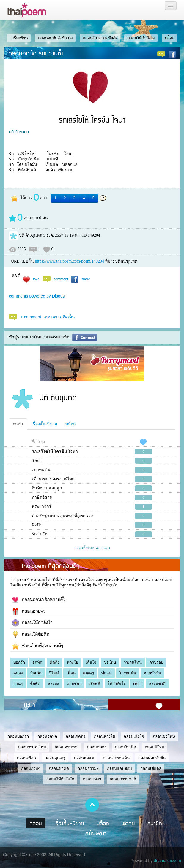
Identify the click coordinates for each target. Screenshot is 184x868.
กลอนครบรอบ (67, 747)
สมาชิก (155, 823)
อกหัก (37, 662)
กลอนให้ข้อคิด (30, 635)
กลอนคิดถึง (76, 736)
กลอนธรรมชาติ (123, 779)
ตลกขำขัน (152, 673)
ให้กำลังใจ (117, 684)
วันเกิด (36, 673)
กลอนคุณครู (55, 758)
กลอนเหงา (92, 779)
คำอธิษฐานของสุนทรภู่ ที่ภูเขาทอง (63, 516)
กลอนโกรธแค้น (116, 758)
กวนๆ (18, 684)
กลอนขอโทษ (164, 736)
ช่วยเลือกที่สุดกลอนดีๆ (37, 646)
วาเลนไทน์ (133, 662)
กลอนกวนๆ (31, 768)
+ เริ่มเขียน (19, 38)
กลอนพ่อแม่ (84, 758)
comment (61, 279)
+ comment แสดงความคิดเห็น (48, 317)
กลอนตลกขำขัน (152, 758)
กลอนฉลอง (97, 747)
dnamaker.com (167, 861)
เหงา (137, 684)
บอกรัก (19, 662)
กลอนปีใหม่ (155, 747)
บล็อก (169, 38)
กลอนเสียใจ (134, 736)
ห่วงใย (73, 662)
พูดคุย (128, 823)
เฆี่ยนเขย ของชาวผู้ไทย (53, 479)
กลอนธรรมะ (88, 768)
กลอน (18, 424)
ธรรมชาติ (157, 684)
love (36, 279)
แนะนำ (28, 705)
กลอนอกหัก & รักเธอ (55, 38)
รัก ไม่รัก (40, 534)
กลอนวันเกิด (126, 747)
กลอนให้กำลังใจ (141, 38)
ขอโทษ (110, 662)
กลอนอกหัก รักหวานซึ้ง (36, 53)
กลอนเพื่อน (26, 758)
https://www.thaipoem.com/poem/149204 (69, 261)
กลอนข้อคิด (59, 768)
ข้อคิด (35, 684)
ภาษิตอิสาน (42, 497)
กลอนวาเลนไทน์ (32, 747)
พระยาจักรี (41, 507)
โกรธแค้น (128, 673)
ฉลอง (18, 673)
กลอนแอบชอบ (119, 768)
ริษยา (37, 461)
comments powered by (37, 296)
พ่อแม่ (107, 673)
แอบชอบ (74, 684)
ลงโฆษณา (96, 833)
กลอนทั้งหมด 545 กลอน (92, 548)
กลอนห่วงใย (104, 736)
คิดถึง (37, 525)
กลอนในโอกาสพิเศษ (100, 38)
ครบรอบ (156, 662)
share (86, 279)
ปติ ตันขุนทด (19, 131)
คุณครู (88, 673)
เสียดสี (95, 684)
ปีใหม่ (54, 673)
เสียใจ (91, 662)
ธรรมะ (54, 684)
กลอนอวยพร (29, 611)
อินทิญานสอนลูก (47, 488)
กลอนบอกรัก (18, 736)
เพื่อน (71, 673)
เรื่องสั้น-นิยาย (44, 424)
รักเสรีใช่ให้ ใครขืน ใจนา (55, 451)
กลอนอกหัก (47, 736)
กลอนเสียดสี (151, 768)
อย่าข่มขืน (41, 470)
